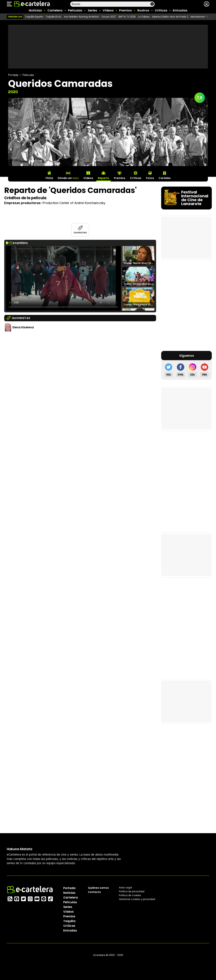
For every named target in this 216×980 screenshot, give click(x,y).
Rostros (143, 10)
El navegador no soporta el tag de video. (63, 278)
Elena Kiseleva (23, 327)
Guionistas (80, 233)
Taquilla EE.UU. (54, 17)
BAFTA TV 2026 (127, 17)
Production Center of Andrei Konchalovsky (74, 203)
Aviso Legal (125, 887)
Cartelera (55, 10)
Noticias (35, 10)
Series (92, 10)
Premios (125, 10)
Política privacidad (132, 891)
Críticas (161, 10)
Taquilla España (34, 17)
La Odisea (144, 17)
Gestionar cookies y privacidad (137, 899)
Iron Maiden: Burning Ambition (82, 17)
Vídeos (108, 10)
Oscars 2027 (109, 17)
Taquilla (69, 921)
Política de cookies (130, 895)
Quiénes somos (98, 888)
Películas (75, 10)
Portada (13, 75)
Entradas (180, 10)
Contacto (94, 892)
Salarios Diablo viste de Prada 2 (170, 17)
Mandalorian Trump (202, 17)
